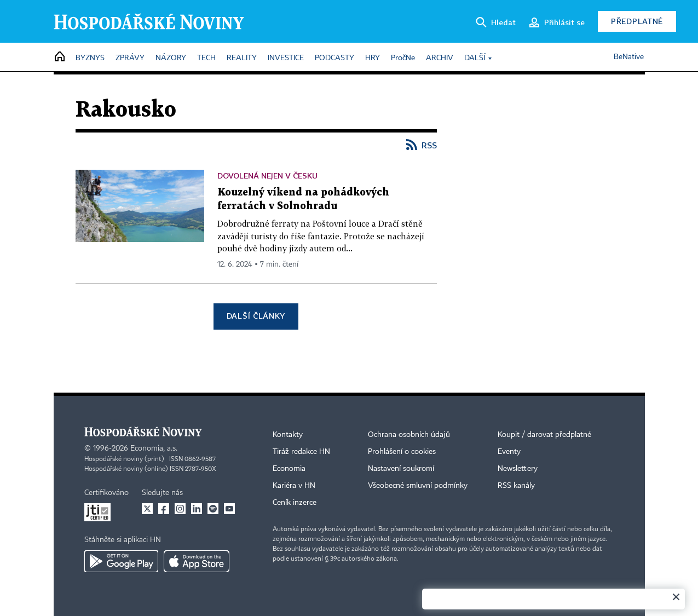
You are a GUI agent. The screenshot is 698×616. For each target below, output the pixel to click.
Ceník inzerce (295, 503)
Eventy (509, 452)
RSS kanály (516, 486)
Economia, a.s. (154, 448)
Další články (256, 316)
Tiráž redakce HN (301, 452)
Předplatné (637, 21)
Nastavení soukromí (401, 469)
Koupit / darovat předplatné (544, 435)
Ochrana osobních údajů (409, 435)
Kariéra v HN (294, 486)
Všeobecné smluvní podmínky (418, 486)
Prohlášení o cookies (402, 452)
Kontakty (288, 435)
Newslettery (518, 469)
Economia (289, 469)
